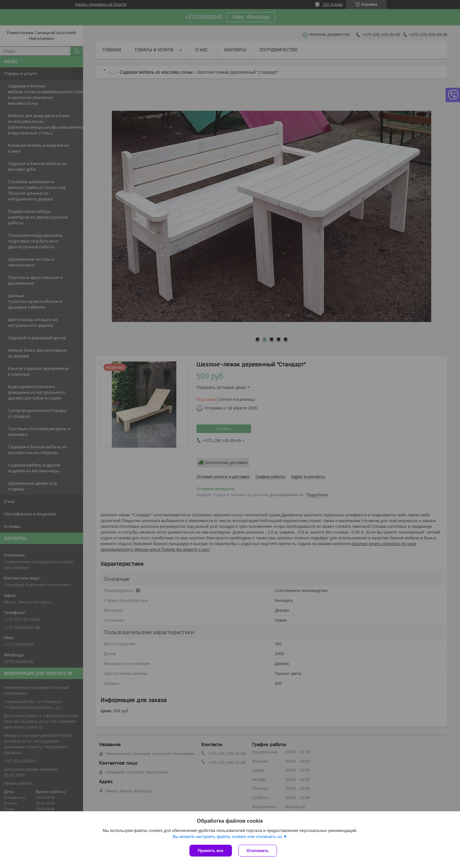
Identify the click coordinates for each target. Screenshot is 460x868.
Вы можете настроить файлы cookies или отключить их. (228, 837)
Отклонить (258, 851)
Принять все (211, 851)
